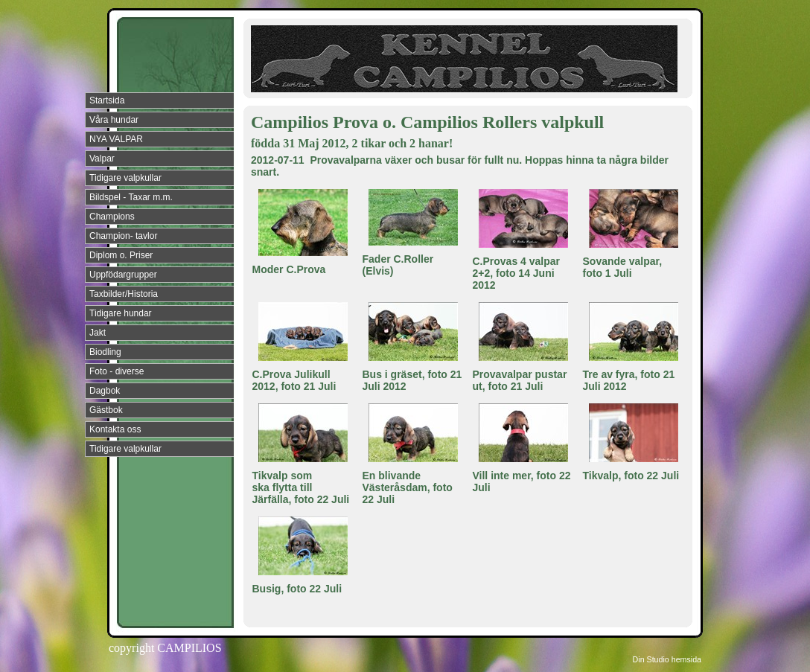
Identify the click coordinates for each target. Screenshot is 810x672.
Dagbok (105, 391)
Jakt (98, 333)
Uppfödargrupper (123, 275)
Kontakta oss (115, 429)
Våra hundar (114, 120)
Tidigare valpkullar (125, 178)
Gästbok (106, 410)
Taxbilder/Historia (124, 294)
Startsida (107, 100)
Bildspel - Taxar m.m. (131, 197)
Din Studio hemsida (667, 659)
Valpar (102, 159)
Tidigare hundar (121, 313)
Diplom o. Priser (121, 255)
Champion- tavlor (123, 236)
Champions (112, 217)
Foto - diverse (117, 371)
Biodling (105, 352)
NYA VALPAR (116, 139)
